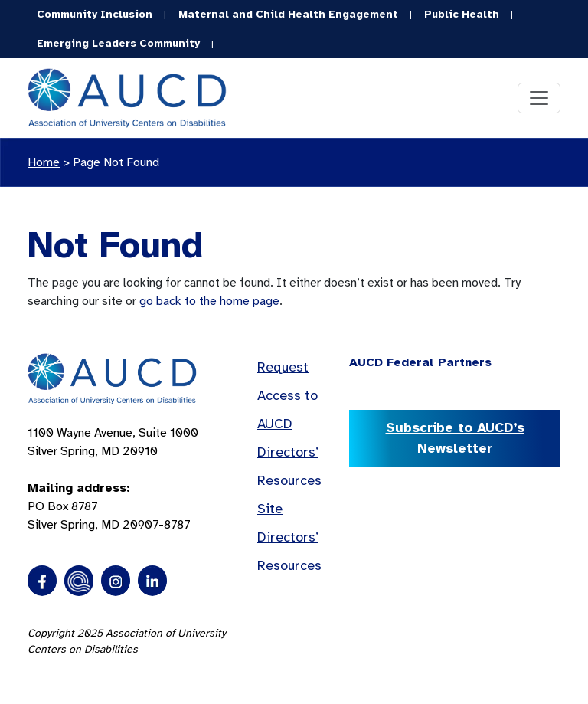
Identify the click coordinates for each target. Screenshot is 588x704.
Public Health (462, 14)
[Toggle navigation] (539, 98)
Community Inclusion (95, 14)
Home (44, 162)
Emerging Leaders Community (118, 43)
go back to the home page (209, 301)
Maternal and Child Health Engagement (288, 14)
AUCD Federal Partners (420, 362)
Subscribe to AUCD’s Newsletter (455, 438)
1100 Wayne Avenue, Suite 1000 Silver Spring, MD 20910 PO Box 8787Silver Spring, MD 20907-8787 (113, 479)
